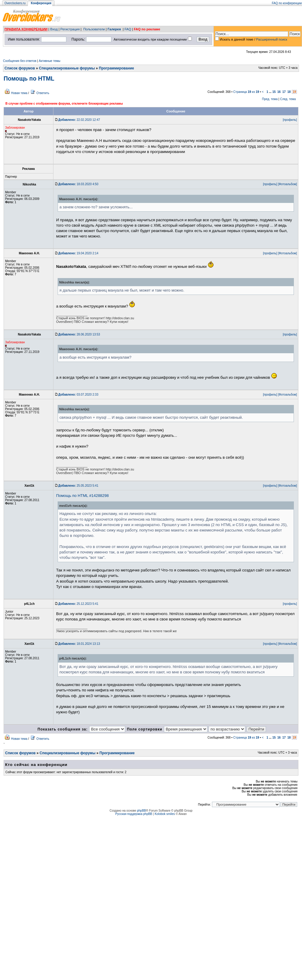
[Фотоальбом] (287, 184)
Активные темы (50, 61)
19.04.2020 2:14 (78, 253)
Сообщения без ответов (20, 61)
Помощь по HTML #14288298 (82, 496)
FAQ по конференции (287, 3)
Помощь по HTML (29, 78)
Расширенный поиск (272, 39)
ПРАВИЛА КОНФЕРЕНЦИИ (26, 29)
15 (274, 92)
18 (289, 92)
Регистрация (70, 29)
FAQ (128, 29)
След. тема (288, 99)
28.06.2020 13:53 (79, 334)
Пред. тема (270, 99)
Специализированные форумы (67, 68)
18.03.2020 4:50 (78, 184)
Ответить (43, 93)
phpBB (141, 811)
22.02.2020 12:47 (79, 120)
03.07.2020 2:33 (78, 395)
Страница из (246, 92)
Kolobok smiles (165, 814)
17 (284, 92)
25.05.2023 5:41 (78, 486)
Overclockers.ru (15, 3)
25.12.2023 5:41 (78, 604)
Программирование (116, 68)
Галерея (114, 29)
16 (279, 92)
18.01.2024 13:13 (79, 644)
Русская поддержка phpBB (134, 814)
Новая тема (19, 93)
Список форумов (20, 68)
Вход (54, 29)
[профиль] (290, 120)
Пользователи (94, 29)
